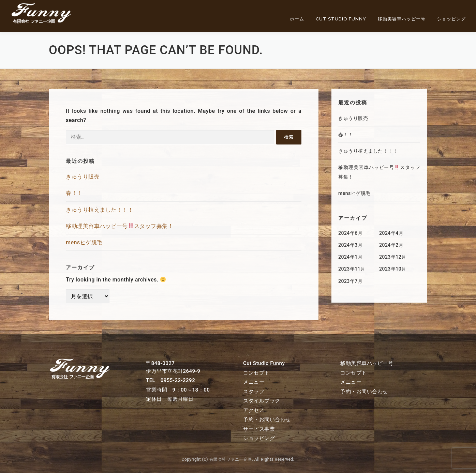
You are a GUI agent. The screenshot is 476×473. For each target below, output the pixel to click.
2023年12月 (393, 257)
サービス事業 (259, 429)
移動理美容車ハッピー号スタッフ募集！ (120, 226)
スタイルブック (262, 401)
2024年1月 (350, 257)
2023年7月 (350, 281)
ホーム (297, 19)
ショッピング (451, 19)
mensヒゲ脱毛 (84, 242)
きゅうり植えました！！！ (100, 210)
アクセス (254, 410)
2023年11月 (352, 269)
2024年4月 (391, 233)
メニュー (254, 382)
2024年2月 (391, 245)
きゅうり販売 (83, 177)
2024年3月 (350, 245)
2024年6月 (350, 233)
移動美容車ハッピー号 (402, 19)
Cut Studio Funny (341, 19)
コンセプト (256, 373)
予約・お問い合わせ (267, 419)
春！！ (74, 193)
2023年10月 (393, 269)
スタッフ (254, 392)
